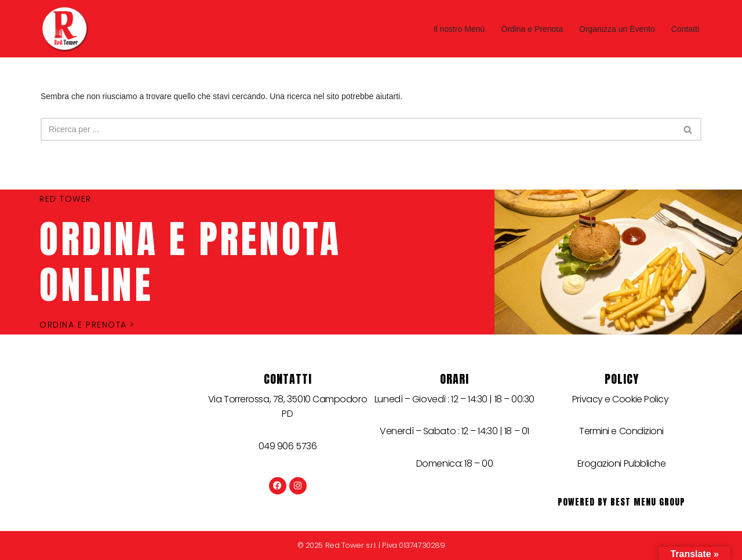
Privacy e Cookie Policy (621, 399)
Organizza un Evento (617, 29)
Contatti (685, 29)
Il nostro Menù (459, 29)
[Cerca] (358, 129)
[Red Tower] (68, 29)
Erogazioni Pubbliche (622, 463)
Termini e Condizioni (621, 431)
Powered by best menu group (621, 502)
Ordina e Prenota (532, 29)
